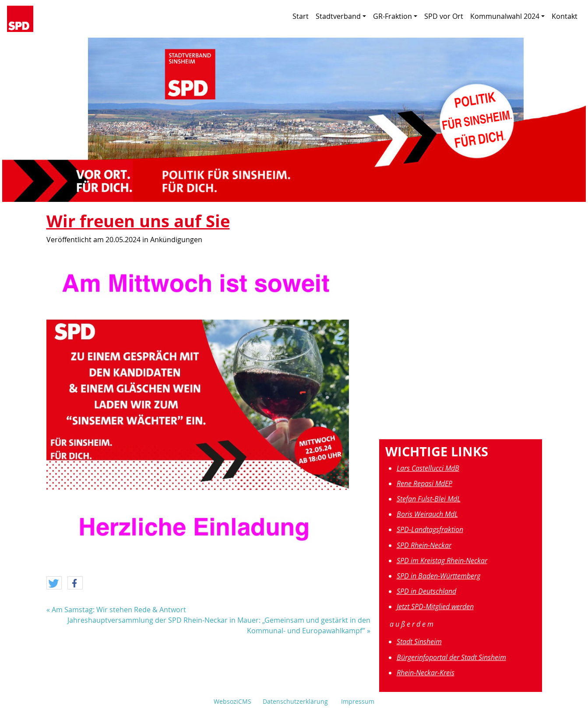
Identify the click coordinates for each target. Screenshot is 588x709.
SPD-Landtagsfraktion (430, 529)
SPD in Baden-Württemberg (438, 576)
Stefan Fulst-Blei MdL (429, 499)
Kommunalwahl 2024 (507, 16)
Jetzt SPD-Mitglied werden (435, 607)
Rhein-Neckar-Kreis (426, 673)
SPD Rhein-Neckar (424, 545)
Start (301, 16)
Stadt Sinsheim (419, 642)
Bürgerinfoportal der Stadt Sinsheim (451, 657)
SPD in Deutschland (426, 591)
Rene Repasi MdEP (424, 483)
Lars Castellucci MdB (428, 468)
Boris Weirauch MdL (427, 514)
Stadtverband (341, 16)
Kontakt (565, 16)
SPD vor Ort (444, 16)
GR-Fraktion (395, 16)
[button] (54, 583)
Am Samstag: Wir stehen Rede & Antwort (119, 610)
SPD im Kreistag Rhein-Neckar (442, 561)
